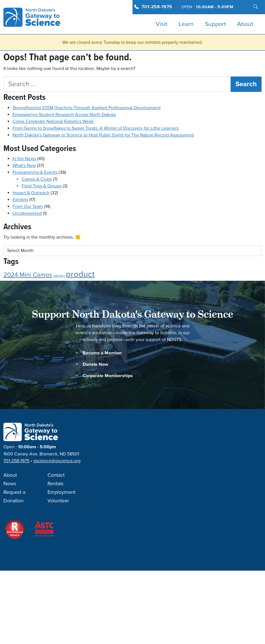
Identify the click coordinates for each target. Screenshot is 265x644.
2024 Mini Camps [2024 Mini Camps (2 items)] (28, 275)
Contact (56, 475)
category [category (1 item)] (59, 276)
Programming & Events (35, 172)
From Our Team (28, 207)
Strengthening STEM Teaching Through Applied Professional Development (87, 108)
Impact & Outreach (31, 193)
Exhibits (20, 200)
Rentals (55, 484)
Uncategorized (27, 213)
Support (215, 24)
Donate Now (91, 365)
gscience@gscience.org (57, 461)
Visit (162, 24)
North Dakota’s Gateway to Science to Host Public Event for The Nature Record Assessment (103, 135)
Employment (61, 492)
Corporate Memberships (103, 376)
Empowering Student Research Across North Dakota (64, 115)
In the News (24, 159)
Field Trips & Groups (42, 186)
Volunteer (58, 501)
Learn (186, 24)
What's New (24, 166)
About (245, 24)
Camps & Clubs (37, 179)
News (10, 484)
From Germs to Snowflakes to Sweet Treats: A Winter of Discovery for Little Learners (96, 128)
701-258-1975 (157, 7)
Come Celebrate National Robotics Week (53, 121)
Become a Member (98, 353)
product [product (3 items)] (80, 274)
